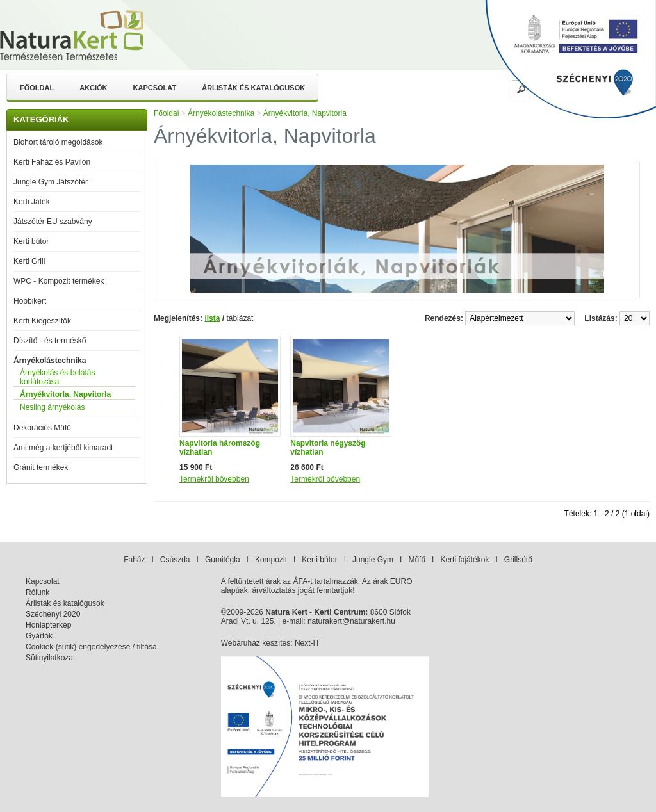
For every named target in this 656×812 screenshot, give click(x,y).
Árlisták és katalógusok (253, 88)
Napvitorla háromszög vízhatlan (220, 448)
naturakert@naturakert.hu (351, 621)
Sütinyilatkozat (50, 658)
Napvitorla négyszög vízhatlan (328, 448)
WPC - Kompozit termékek (59, 281)
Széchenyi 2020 (53, 614)
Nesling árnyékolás (52, 407)
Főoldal (37, 88)
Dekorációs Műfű (42, 428)
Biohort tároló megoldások (58, 142)
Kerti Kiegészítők (42, 321)
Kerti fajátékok (464, 560)
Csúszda (175, 560)
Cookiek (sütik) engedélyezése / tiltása (91, 647)
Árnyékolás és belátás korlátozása (57, 377)
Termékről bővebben (214, 479)
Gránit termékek (41, 467)
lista (212, 318)
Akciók (93, 88)
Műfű (417, 560)
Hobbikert (30, 301)
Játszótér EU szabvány (53, 222)
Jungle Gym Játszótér (51, 182)
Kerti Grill (29, 261)
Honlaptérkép (48, 625)
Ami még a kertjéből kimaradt (63, 448)
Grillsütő (518, 560)
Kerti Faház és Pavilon (52, 162)
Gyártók (39, 636)
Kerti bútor (31, 241)
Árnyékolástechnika (50, 361)
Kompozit (271, 560)
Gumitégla (223, 560)
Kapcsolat (155, 88)
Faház (134, 560)
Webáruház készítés (256, 643)
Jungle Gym (373, 560)
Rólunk (37, 592)
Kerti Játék (32, 202)
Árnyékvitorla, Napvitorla (65, 394)
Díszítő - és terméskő (50, 341)
